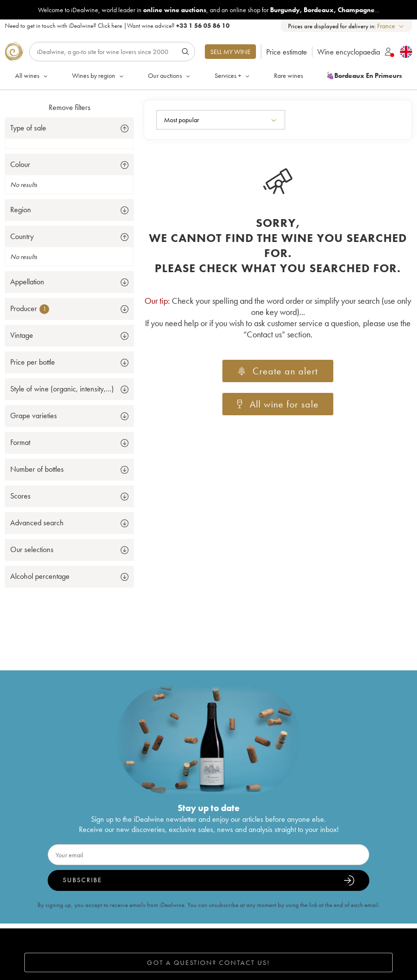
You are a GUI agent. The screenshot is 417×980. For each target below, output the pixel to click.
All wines (32, 75)
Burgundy (285, 10)
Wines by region (99, 75)
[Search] (112, 52)
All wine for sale (278, 404)
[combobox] (391, 26)
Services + (233, 75)
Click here (110, 26)
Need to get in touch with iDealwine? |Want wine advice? (117, 26)
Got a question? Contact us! (208, 962)
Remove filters (70, 107)
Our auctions (170, 75)
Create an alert (278, 371)
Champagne (356, 10)
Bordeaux (319, 10)
